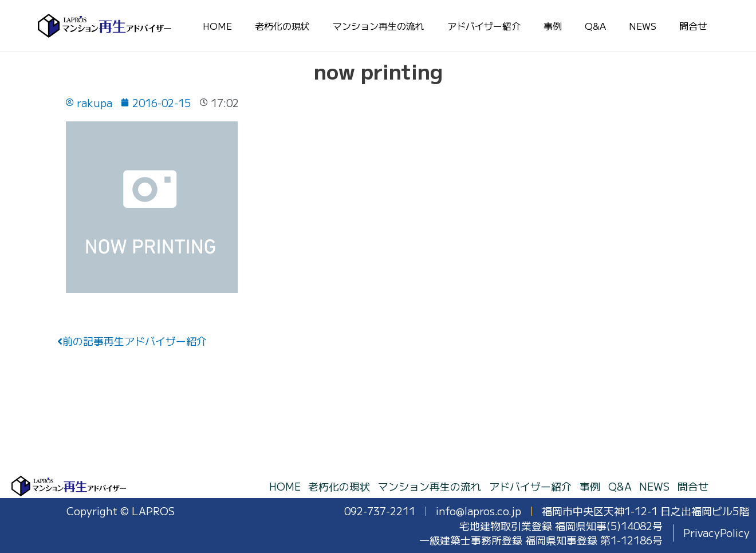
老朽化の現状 (282, 26)
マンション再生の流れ (379, 26)
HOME (217, 26)
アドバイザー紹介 (484, 26)
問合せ (693, 26)
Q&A (595, 26)
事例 (553, 26)
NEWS (643, 26)
